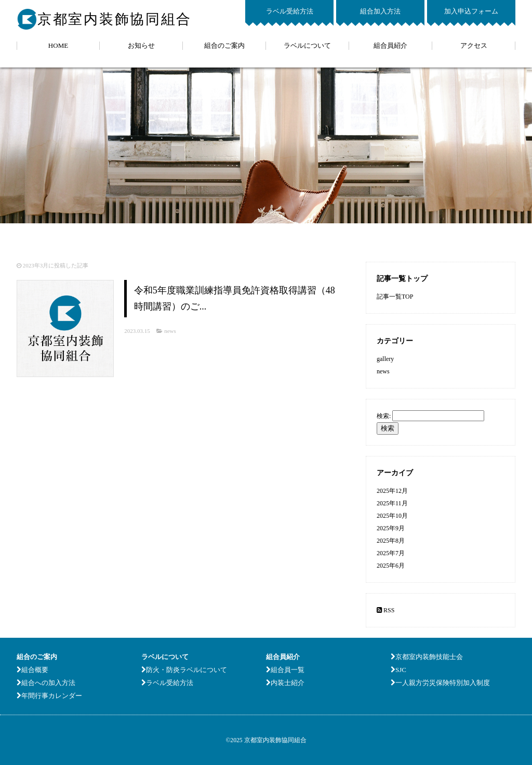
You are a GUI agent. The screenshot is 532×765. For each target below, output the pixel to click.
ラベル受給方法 (290, 11)
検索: (384, 416)
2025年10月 (392, 516)
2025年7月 (391, 553)
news (170, 331)
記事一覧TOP (395, 297)
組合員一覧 (285, 670)
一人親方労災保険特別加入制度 (440, 683)
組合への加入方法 (46, 683)
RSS (385, 610)
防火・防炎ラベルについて (184, 670)
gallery (385, 359)
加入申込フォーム (471, 11)
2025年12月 (392, 491)
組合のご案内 (224, 45)
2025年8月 (391, 541)
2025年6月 (391, 566)
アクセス (474, 45)
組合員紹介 (390, 45)
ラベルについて (307, 45)
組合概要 (32, 670)
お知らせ (141, 45)
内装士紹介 (285, 683)
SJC (398, 670)
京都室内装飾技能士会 (427, 657)
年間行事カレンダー (49, 696)
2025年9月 (391, 528)
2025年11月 (392, 503)
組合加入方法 (380, 11)
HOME (58, 45)
